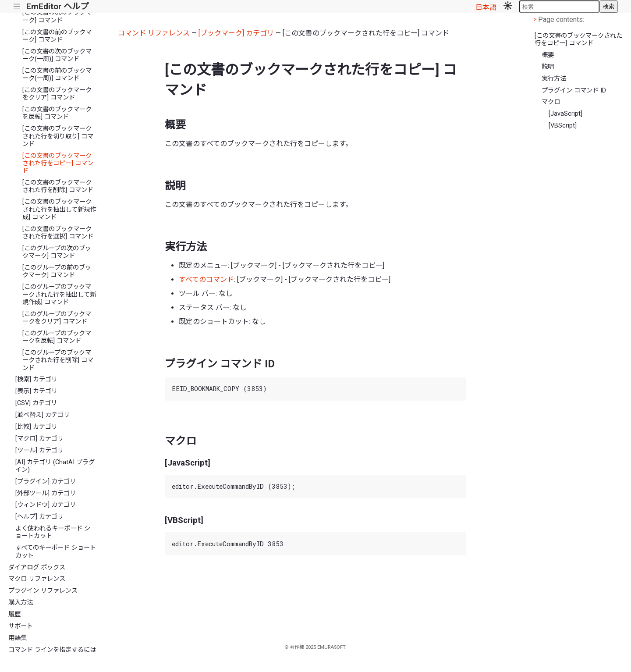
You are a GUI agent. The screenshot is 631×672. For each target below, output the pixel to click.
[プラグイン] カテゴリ (46, 482)
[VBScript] (563, 126)
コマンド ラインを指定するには (52, 650)
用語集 (18, 638)
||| (17, 7)
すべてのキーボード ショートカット (56, 551)
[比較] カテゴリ (36, 427)
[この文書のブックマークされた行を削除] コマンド (58, 186)
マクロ (551, 102)
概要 (548, 55)
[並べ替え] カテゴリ (43, 415)
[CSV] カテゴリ (36, 403)
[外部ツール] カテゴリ (46, 493)
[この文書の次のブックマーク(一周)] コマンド (57, 55)
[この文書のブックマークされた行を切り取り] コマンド (58, 136)
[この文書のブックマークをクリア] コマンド (57, 94)
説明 (548, 67)
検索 (609, 6)
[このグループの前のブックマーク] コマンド (57, 271)
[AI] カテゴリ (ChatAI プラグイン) (55, 466)
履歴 (14, 614)
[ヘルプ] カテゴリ (39, 517)
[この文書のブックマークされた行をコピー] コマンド (58, 164)
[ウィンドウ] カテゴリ (46, 505)
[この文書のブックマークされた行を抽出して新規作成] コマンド (59, 210)
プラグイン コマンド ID (574, 91)
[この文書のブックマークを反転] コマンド (57, 113)
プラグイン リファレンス (43, 591)
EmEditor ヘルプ (57, 6)
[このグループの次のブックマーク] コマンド (57, 252)
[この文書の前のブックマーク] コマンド (57, 36)
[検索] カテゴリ (36, 379)
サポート (21, 626)
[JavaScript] (565, 114)
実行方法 (554, 79)
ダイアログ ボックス (37, 567)
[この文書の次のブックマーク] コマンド (57, 16)
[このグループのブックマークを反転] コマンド (57, 337)
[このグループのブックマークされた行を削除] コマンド (58, 360)
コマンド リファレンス (154, 33)
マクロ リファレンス (37, 579)
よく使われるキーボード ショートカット (53, 532)
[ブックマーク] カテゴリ (236, 33)
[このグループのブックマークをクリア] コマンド (57, 318)
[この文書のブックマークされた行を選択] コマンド (58, 233)
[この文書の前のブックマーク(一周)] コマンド (57, 75)
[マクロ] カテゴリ (39, 439)
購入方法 (21, 603)
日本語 (486, 7)
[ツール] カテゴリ (39, 450)
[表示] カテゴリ (36, 391)
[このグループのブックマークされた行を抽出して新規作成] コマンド (59, 295)
